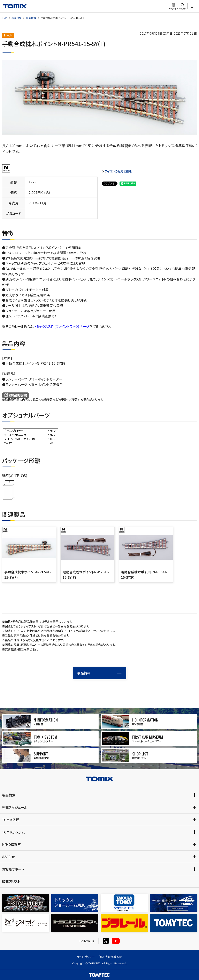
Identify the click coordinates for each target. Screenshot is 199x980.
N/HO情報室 (11, 844)
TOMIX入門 (11, 820)
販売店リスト (11, 881)
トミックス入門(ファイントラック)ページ (62, 326)
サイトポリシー (86, 957)
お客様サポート (13, 869)
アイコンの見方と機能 (118, 171)
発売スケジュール (15, 807)
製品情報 (31, 18)
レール (8, 35)
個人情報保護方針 (110, 957)
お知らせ (8, 857)
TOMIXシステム (13, 832)
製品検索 (17, 18)
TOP (5, 18)
